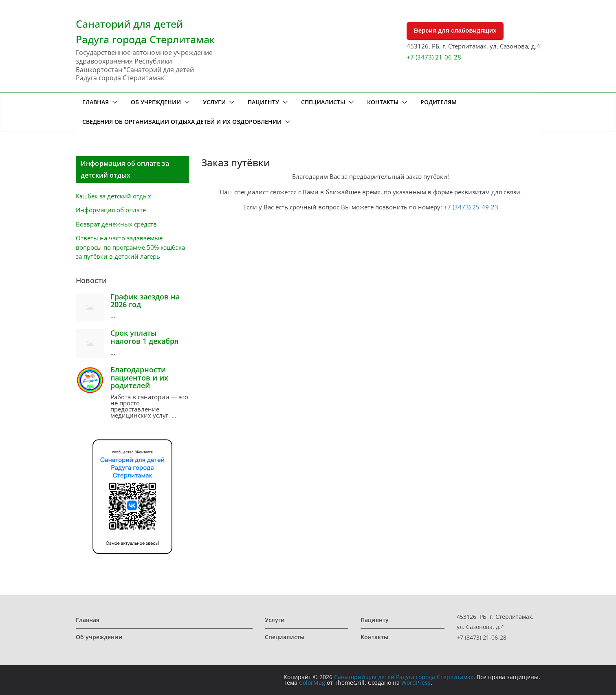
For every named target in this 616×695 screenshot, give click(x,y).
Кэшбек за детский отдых (113, 196)
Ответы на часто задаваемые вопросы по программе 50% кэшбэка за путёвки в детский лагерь (130, 247)
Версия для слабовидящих (455, 30)
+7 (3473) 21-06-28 (434, 57)
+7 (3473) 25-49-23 (471, 207)
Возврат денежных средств (116, 224)
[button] (113, 102)
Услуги (214, 102)
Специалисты (323, 102)
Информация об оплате (111, 210)
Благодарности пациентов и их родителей (139, 378)
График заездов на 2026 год (145, 301)
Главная (96, 102)
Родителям (439, 102)
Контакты (383, 102)
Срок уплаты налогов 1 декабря (144, 337)
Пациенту (263, 102)
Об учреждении (156, 102)
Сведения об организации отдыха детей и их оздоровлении (182, 122)
